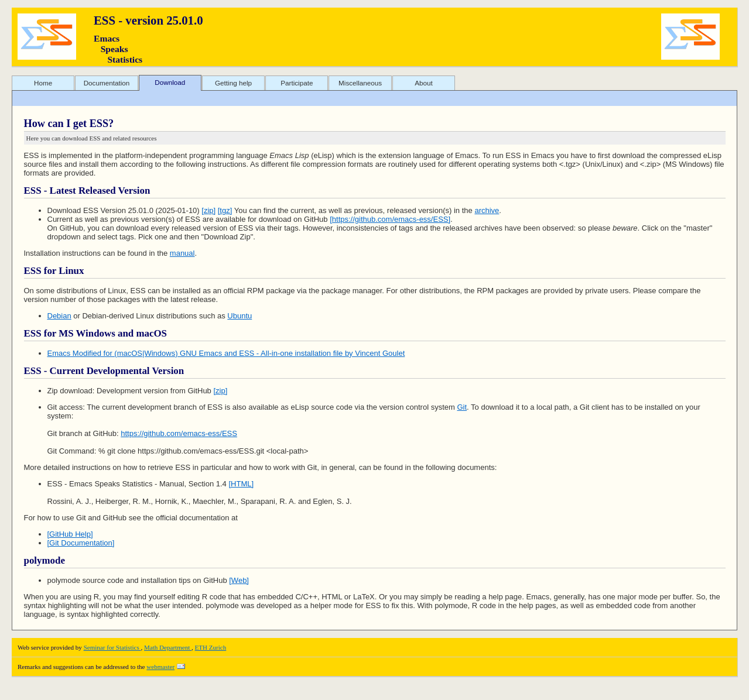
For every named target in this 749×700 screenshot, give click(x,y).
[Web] (239, 580)
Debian (59, 316)
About (424, 83)
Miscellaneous (360, 83)
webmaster (160, 667)
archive (487, 210)
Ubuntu (240, 316)
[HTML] (241, 484)
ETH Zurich (211, 647)
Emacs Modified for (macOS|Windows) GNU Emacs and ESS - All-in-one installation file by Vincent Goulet (226, 353)
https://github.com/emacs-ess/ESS (179, 433)
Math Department (168, 647)
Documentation (107, 83)
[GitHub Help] (70, 534)
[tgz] (225, 210)
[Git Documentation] (81, 543)
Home (43, 83)
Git (462, 407)
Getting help (233, 83)
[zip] (208, 210)
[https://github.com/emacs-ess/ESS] (390, 219)
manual (182, 253)
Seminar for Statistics (112, 647)
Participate (297, 83)
